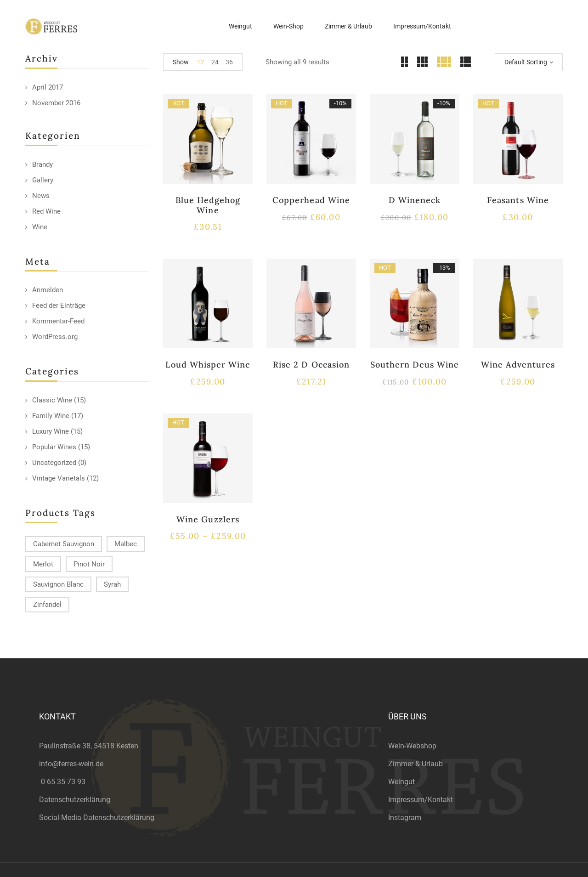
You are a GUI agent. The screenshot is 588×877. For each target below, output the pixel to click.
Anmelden (48, 290)
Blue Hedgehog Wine (208, 205)
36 (229, 62)
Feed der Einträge (59, 306)
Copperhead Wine (311, 200)
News (41, 196)
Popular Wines (54, 447)
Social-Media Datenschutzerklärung (97, 818)
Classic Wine (52, 400)
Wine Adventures (518, 365)
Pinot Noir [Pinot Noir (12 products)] (89, 564)
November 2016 (56, 103)
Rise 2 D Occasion (311, 365)
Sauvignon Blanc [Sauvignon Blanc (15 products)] (58, 584)
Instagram (405, 818)
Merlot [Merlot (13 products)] (43, 564)
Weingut (401, 782)
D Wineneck (415, 200)
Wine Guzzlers (208, 519)
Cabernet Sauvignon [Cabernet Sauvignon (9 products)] (64, 544)
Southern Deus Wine (415, 365)
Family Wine (51, 416)
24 (215, 62)
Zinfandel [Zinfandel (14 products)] (47, 605)
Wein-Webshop (412, 746)
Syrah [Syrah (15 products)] (112, 584)
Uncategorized (54, 463)
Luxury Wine (51, 431)
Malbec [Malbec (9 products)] (126, 544)
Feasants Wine (518, 200)
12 (201, 62)
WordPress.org (55, 337)
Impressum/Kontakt (421, 800)
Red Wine (46, 211)
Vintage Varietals (59, 478)
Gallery (43, 180)
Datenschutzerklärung (75, 800)
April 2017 (48, 87)
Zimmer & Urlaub (416, 764)
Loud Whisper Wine (208, 365)
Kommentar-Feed (58, 321)
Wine (40, 227)
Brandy (42, 164)
